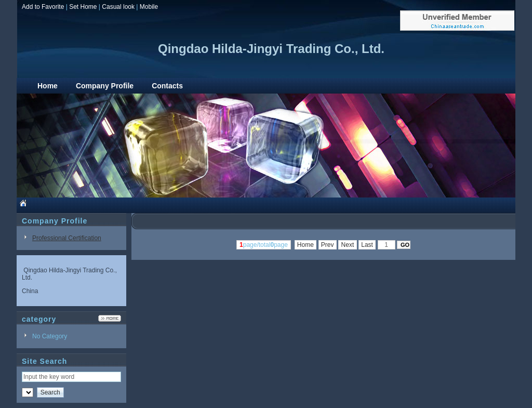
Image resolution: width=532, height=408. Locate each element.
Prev (328, 245)
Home (306, 245)
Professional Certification (67, 238)
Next (347, 245)
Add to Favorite (43, 7)
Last (367, 245)
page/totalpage (264, 245)
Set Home (83, 7)
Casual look (118, 7)
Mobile (149, 7)
